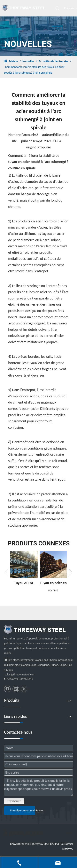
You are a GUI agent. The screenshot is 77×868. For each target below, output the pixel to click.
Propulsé (44, 147)
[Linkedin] (16, 689)
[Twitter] (24, 689)
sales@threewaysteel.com (20, 675)
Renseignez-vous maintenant (23, 810)
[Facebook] (7, 689)
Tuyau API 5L (24, 583)
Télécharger (14, 801)
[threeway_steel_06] (35, 630)
